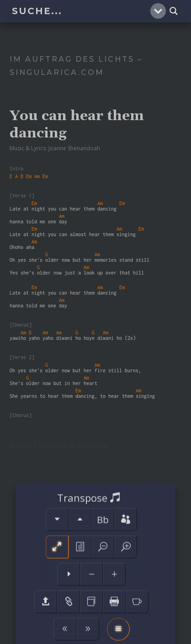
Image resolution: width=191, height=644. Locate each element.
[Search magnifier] (174, 11)
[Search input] (80, 11)
